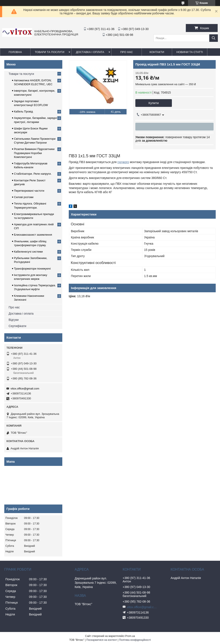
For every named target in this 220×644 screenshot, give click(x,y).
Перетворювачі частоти (29, 191)
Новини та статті (190, 52)
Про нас (14, 307)
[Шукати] (214, 38)
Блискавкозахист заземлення (33, 235)
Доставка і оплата (90, 52)
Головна (15, 52)
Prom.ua (130, 636)
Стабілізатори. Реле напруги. (33, 174)
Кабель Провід (23, 111)
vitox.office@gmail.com (25, 389)
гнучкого (123, 162)
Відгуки (14, 320)
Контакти (157, 52)
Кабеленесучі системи (28, 252)
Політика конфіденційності (135, 640)
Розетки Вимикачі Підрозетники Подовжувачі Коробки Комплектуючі (34, 153)
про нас (127, 52)
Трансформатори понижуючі (32, 269)
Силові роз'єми (24, 197)
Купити (154, 103)
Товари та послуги (50, 52)
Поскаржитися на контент (102, 640)
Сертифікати (17, 326)
